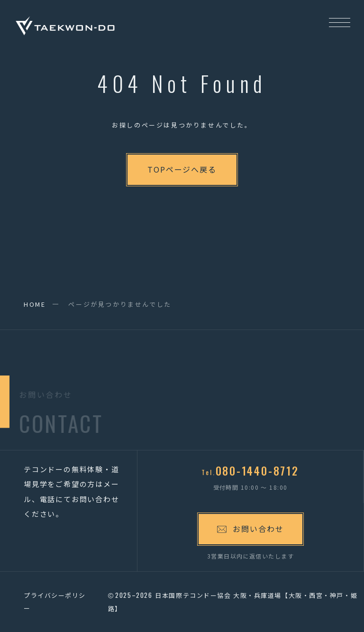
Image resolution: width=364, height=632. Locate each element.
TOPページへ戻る (182, 169)
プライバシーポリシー (55, 602)
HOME (35, 304)
